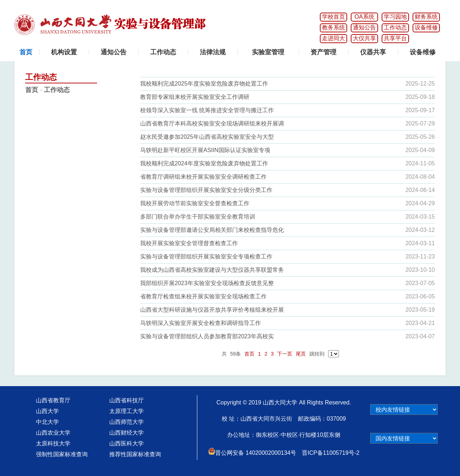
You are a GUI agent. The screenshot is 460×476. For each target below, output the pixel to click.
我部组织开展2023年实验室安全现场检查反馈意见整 (207, 283)
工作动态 (395, 28)
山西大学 (47, 411)
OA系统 (364, 17)
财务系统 (426, 17)
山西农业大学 (53, 433)
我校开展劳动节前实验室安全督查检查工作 (195, 203)
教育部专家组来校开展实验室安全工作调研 (195, 97)
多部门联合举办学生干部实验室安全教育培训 (198, 217)
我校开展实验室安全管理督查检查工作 (189, 243)
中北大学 (47, 422)
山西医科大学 (126, 443)
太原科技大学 (53, 443)
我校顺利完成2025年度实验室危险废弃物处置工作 (204, 84)
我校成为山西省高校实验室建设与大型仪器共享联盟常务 (212, 270)
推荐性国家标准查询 (135, 454)
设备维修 (426, 28)
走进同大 (333, 38)
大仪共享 (364, 38)
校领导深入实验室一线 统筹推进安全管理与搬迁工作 (207, 110)
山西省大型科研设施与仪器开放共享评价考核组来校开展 (212, 310)
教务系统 (333, 28)
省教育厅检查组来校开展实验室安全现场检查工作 (203, 296)
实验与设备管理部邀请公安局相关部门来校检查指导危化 (212, 230)
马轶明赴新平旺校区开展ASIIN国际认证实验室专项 (205, 150)
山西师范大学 (126, 422)
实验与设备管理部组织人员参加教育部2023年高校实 (207, 336)
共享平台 (395, 38)
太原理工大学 (126, 411)
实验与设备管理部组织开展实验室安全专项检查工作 (206, 257)
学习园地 (395, 17)
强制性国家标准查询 (62, 454)
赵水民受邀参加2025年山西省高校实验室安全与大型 (207, 137)
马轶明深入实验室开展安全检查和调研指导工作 (201, 323)
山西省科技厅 (126, 400)
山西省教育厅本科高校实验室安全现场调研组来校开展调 (212, 123)
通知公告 (364, 28)
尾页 (301, 354)
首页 (32, 90)
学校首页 (333, 17)
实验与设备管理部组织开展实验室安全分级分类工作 (206, 190)
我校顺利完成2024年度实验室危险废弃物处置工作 (204, 163)
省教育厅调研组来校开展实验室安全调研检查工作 (203, 177)
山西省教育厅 (53, 400)
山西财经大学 (126, 433)
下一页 (285, 354)
